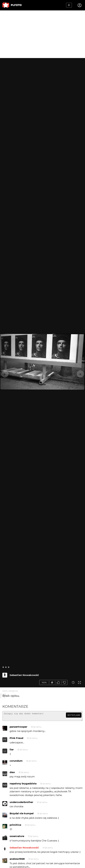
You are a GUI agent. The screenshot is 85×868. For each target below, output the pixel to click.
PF (5, 741)
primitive (15, 826)
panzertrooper (18, 728)
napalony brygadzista (23, 785)
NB (5, 787)
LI (5, 752)
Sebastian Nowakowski (24, 675)
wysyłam (74, 715)
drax (12, 774)
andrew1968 (17, 860)
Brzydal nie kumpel (22, 815)
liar (12, 751)
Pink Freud (16, 739)
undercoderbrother (21, 804)
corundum (16, 762)
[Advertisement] (42, 34)
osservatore (17, 838)
